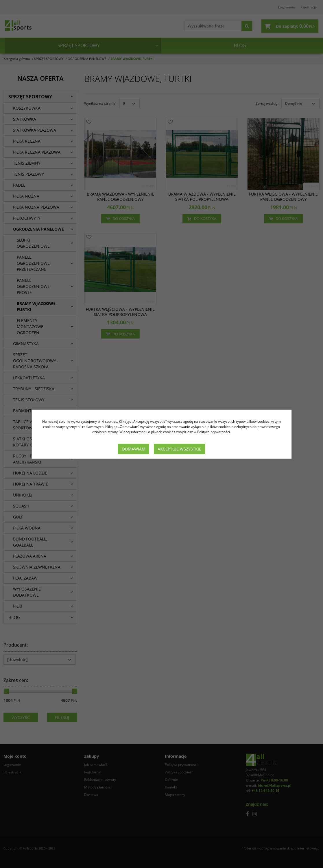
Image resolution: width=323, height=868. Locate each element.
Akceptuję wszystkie (179, 449)
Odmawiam (134, 449)
